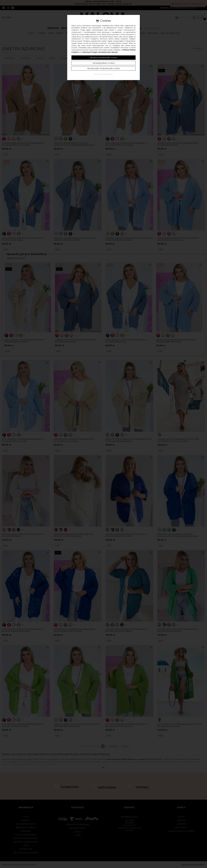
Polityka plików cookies (103, 74)
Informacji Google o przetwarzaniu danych (100, 52)
